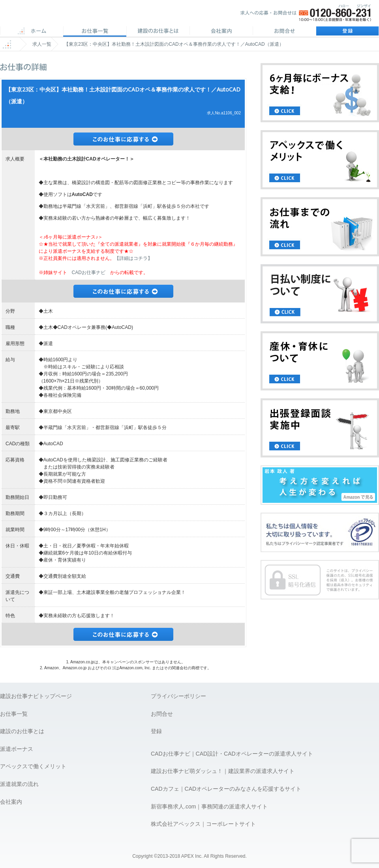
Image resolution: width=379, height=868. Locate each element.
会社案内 (221, 32)
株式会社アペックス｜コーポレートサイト (203, 824)
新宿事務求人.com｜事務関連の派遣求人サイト (209, 806)
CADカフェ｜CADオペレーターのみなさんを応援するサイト (226, 789)
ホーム (32, 32)
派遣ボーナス (17, 749)
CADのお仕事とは (158, 32)
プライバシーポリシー (178, 696)
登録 (347, 32)
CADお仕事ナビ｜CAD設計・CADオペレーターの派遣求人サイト (232, 754)
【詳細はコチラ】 (133, 258)
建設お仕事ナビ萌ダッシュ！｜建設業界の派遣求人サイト (223, 771)
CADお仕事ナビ (89, 273)
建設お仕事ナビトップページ (36, 696)
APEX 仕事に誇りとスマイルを (55, 15)
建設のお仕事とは (22, 731)
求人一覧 (42, 44)
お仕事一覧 (14, 714)
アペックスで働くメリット (33, 766)
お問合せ (284, 32)
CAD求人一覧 (95, 32)
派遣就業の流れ (19, 784)
